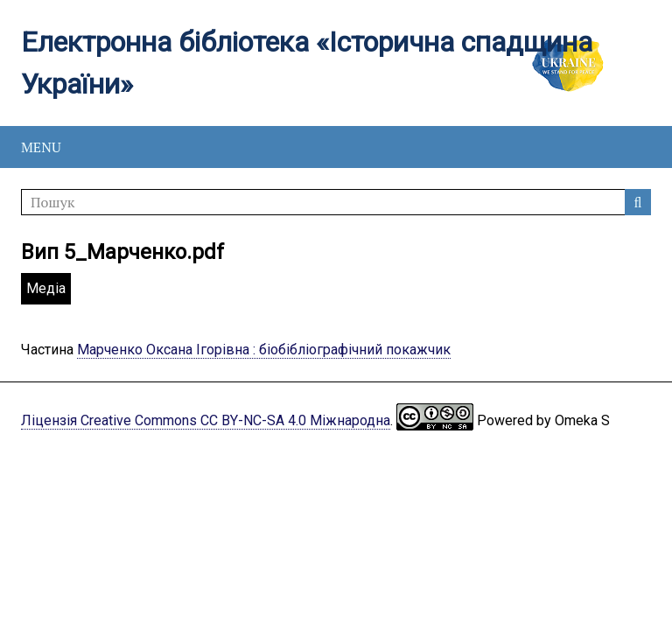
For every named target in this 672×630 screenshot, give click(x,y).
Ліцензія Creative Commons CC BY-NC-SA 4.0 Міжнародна (206, 420)
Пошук (638, 202)
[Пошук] (336, 202)
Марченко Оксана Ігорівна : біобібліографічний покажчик (264, 350)
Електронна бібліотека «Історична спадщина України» (307, 63)
